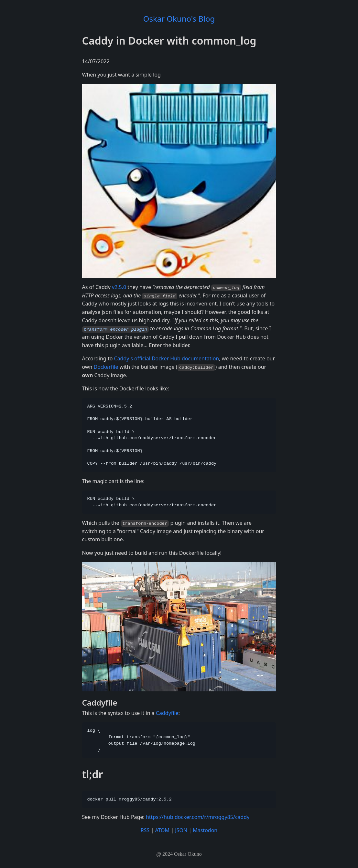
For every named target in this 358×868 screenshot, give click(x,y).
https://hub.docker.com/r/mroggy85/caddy (198, 817)
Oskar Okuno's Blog (179, 19)
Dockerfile (106, 367)
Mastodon (205, 830)
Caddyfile (167, 713)
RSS (145, 830)
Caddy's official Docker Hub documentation (167, 358)
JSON (181, 830)
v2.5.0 (119, 287)
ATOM (162, 830)
